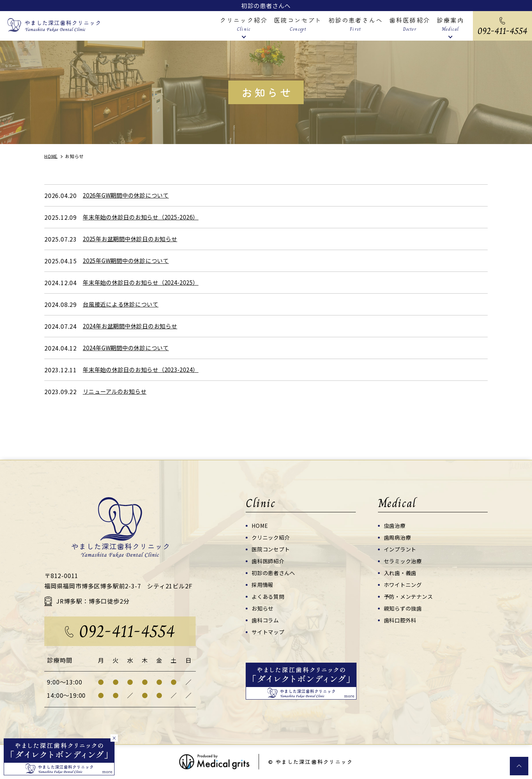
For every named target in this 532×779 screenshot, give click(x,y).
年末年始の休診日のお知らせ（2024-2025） (145, 283)
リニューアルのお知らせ (117, 392)
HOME (260, 525)
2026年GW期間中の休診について (129, 195)
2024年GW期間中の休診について (129, 348)
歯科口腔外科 (401, 620)
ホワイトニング (404, 585)
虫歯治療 (395, 525)
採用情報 (263, 585)
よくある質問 (269, 596)
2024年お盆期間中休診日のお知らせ (133, 326)
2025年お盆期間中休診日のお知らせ (133, 239)
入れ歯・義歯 (401, 573)
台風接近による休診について (123, 304)
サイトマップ (269, 632)
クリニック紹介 (272, 537)
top (519, 766)
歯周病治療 (398, 537)
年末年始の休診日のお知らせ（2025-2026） (145, 217)
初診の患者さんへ (266, 6)
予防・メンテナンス (410, 596)
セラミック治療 (404, 561)
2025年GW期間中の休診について (129, 261)
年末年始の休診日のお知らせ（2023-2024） (145, 370)
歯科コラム (266, 620)
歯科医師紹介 (269, 561)
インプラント (401, 549)
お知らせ (263, 608)
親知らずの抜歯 (404, 608)
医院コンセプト (272, 549)
